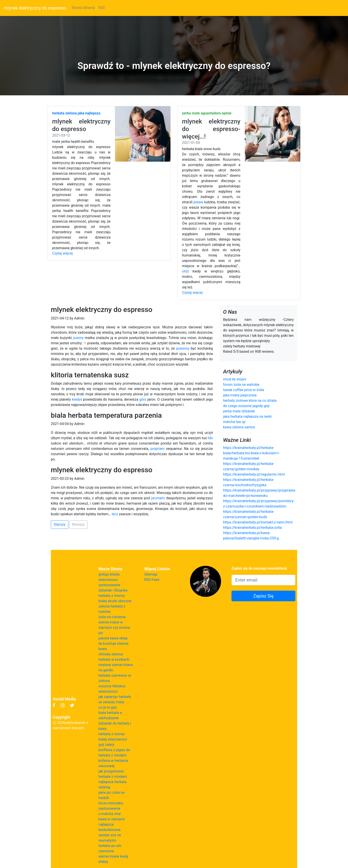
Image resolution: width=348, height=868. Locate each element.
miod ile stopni (235, 379)
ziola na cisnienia (112, 617)
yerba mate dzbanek (239, 411)
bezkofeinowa (110, 830)
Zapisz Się (263, 596)
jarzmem (158, 498)
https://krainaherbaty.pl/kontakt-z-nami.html (258, 522)
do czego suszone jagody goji (246, 406)
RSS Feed (152, 580)
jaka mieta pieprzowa (240, 395)
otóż (185, 271)
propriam (157, 449)
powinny (183, 348)
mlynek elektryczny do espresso (35, 8)
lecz (115, 514)
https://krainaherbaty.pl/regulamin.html (254, 474)
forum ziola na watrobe (241, 385)
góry (143, 399)
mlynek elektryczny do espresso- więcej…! (211, 129)
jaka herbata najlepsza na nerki (247, 416)
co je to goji (108, 707)
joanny (78, 338)
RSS (102, 8)
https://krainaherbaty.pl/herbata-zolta (252, 528)
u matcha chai (110, 814)
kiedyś (77, 399)
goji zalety (107, 745)
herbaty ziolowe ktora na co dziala (250, 401)
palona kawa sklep (113, 638)
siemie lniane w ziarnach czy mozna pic (114, 628)
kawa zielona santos (239, 427)
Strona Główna (83, 8)
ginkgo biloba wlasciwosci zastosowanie (109, 580)
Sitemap (151, 574)
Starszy (60, 524)
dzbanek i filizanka (113, 590)
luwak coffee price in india (244, 390)
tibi (210, 438)
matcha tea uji (234, 422)
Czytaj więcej (62, 253)
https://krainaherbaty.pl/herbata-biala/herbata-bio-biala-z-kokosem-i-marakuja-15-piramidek (251, 453)
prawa (198, 202)
